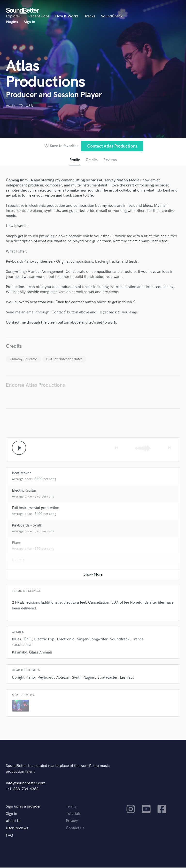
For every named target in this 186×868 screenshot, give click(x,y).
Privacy (72, 821)
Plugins (12, 22)
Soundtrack (120, 640)
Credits (92, 160)
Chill (28, 640)
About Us (14, 821)
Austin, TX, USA (19, 106)
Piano (17, 543)
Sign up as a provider (23, 807)
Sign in (29, 22)
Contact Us (75, 829)
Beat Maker (21, 474)
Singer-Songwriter (92, 640)
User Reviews (17, 829)
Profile (74, 160)
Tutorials (73, 814)
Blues (16, 640)
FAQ (9, 836)
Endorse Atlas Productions (35, 385)
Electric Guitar (24, 491)
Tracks (90, 16)
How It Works (67, 16)
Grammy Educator (23, 359)
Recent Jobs (39, 16)
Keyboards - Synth (27, 526)
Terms (71, 807)
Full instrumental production (36, 508)
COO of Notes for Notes (64, 359)
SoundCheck (112, 16)
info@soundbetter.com (26, 784)
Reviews (110, 160)
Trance (138, 640)
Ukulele (18, 561)
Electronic (66, 640)
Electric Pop (44, 640)
